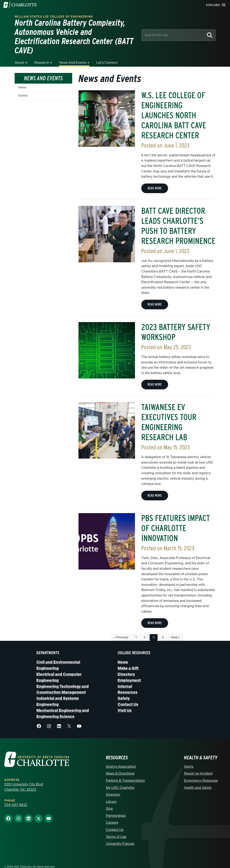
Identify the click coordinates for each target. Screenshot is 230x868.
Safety (124, 689)
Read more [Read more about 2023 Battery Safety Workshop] (155, 375)
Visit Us (125, 701)
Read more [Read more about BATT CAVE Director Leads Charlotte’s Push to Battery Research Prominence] (155, 295)
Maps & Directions (120, 764)
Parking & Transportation (125, 771)
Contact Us (128, 695)
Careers (112, 813)
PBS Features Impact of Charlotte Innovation (176, 519)
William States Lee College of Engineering (54, 17)
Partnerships (116, 806)
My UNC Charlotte (120, 778)
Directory (126, 665)
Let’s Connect (107, 53)
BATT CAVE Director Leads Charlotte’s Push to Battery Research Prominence (178, 217)
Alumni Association (121, 757)
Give (109, 799)
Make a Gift (128, 659)
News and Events (73, 53)
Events (23, 86)
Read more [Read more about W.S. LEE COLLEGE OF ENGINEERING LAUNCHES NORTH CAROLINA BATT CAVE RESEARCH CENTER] (155, 179)
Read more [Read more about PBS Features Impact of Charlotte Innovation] (155, 614)
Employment (129, 671)
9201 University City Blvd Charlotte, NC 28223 (24, 778)
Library (111, 792)
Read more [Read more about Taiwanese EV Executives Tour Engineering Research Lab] (155, 486)
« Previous (121, 628)
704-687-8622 (16, 796)
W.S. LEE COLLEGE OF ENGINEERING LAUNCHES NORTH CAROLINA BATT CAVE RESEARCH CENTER (174, 106)
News (22, 78)
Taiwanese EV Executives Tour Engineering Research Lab (169, 413)
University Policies (120, 834)
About (19, 53)
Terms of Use (116, 828)
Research (42, 53)
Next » (175, 628)
